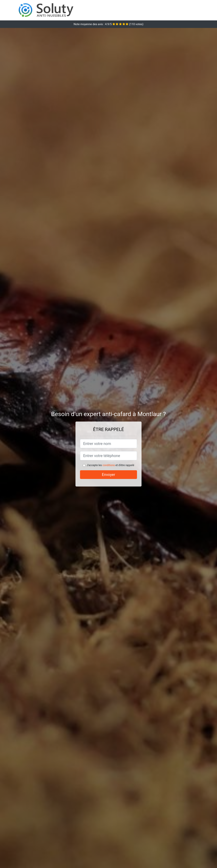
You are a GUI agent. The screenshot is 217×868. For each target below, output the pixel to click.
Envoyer (108, 475)
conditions (109, 465)
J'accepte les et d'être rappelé (110, 465)
